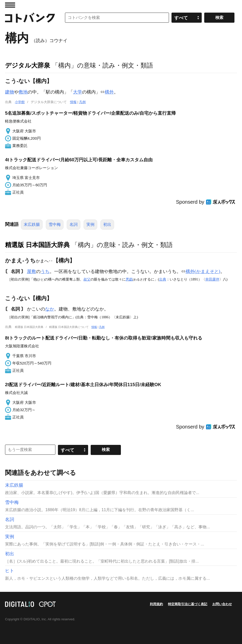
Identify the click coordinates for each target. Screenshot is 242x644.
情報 (73, 102)
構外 (109, 92)
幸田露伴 (212, 279)
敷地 (23, 92)
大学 (78, 92)
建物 (10, 92)
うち (45, 271)
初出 (107, 224)
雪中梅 (55, 224)
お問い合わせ (222, 604)
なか (50, 309)
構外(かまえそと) (203, 271)
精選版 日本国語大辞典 (37, 245)
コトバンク (30, 18)
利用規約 (156, 604)
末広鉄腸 (32, 224)
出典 (163, 279)
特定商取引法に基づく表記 (188, 604)
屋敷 (31, 271)
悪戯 (129, 279)
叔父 (87, 279)
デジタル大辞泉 (28, 65)
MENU (10, 5)
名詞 (74, 224)
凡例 (82, 102)
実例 (90, 224)
